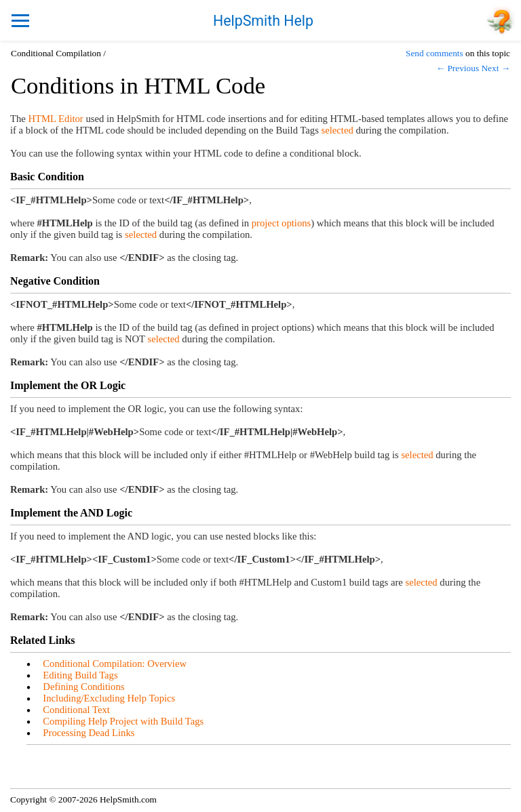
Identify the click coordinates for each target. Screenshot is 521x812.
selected (337, 130)
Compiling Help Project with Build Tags (123, 721)
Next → (496, 68)
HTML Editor (55, 119)
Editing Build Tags (80, 675)
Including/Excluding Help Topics (109, 698)
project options (282, 223)
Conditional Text (76, 710)
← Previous (458, 68)
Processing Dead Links (89, 733)
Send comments (435, 53)
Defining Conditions (83, 687)
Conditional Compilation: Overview (115, 664)
